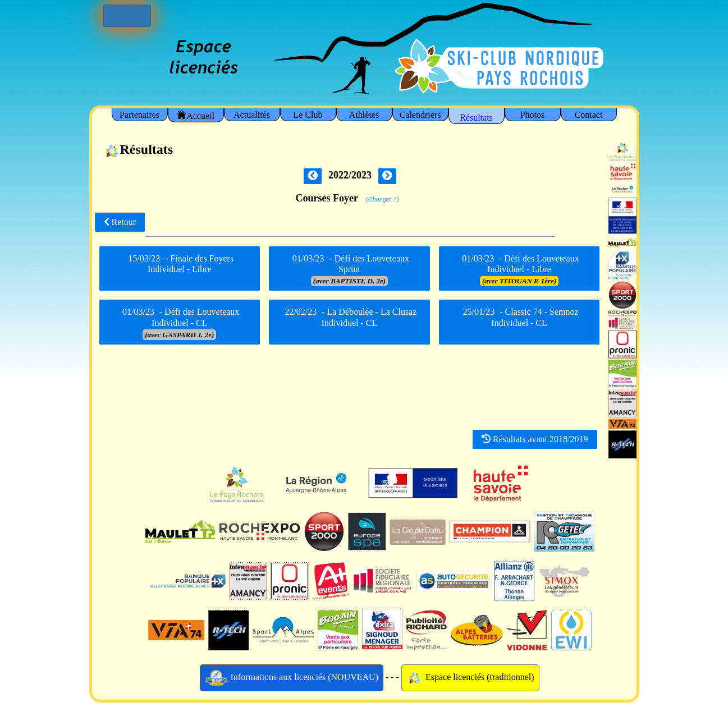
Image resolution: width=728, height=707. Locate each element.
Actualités (252, 115)
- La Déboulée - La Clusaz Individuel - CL (350, 321)
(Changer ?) (383, 199)
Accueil (196, 115)
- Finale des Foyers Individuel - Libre (179, 267)
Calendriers (420, 115)
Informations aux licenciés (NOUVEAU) (292, 678)
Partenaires (139, 115)
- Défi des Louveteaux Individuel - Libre (519, 269)
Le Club (308, 115)
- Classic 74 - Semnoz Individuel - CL (519, 321)
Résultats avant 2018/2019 (535, 439)
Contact (589, 115)
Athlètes (364, 115)
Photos (533, 115)
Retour (120, 222)
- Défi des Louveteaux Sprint (349, 269)
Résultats (476, 118)
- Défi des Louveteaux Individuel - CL (179, 323)
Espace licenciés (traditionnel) (470, 678)
